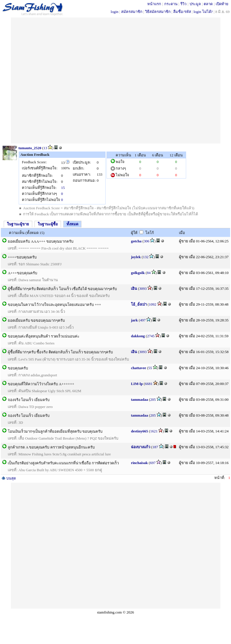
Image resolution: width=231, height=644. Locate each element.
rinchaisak (139, 463)
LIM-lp (137, 384)
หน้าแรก (154, 4)
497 (143, 320)
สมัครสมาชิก (132, 12)
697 (153, 463)
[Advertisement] (73, 80)
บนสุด (9, 478)
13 (45, 148)
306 (147, 241)
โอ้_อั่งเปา (139, 304)
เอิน (134, 289)
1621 (154, 431)
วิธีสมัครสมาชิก (158, 12)
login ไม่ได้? (203, 12)
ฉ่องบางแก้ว (141, 447)
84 (149, 273)
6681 (149, 384)
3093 (143, 289)
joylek (136, 257)
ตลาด (208, 4)
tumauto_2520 (30, 148)
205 (153, 399)
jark (134, 320)
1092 (152, 304)
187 (155, 447)
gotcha (136, 241)
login (115, 12)
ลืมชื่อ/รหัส (182, 12)
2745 (151, 336)
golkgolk (138, 273)
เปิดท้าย (222, 4)
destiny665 (139, 431)
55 (150, 368)
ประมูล (195, 4)
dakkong (138, 336)
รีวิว (183, 4)
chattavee (139, 368)
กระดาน (171, 4)
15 (63, 188)
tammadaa (139, 399)
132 (146, 257)
